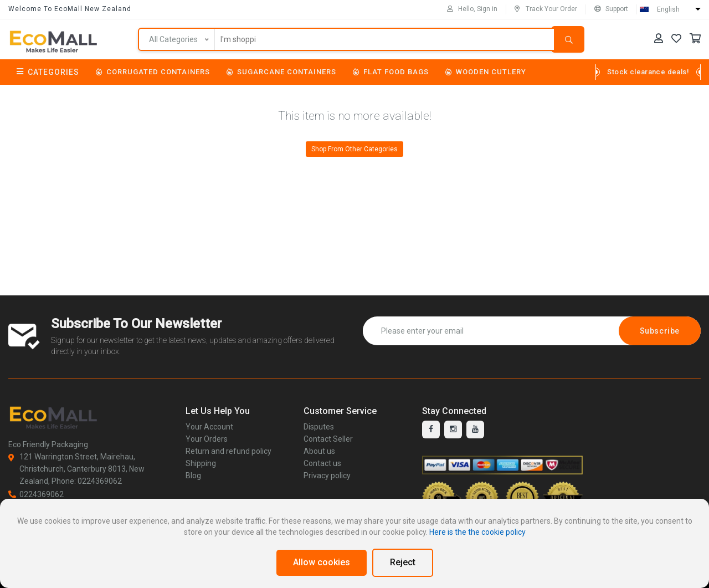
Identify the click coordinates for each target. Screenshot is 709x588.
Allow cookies (322, 562)
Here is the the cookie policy (477, 532)
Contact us (322, 463)
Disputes (319, 427)
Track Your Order (546, 9)
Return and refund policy (228, 451)
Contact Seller (328, 439)
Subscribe (660, 331)
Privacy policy (327, 475)
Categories (48, 72)
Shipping (201, 463)
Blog (193, 475)
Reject (403, 562)
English (668, 9)
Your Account (209, 427)
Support (611, 9)
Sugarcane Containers (281, 72)
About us (319, 451)
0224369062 (36, 494)
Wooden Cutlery (486, 72)
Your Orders (207, 439)
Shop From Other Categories (354, 149)
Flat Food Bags (391, 72)
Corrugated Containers (153, 72)
